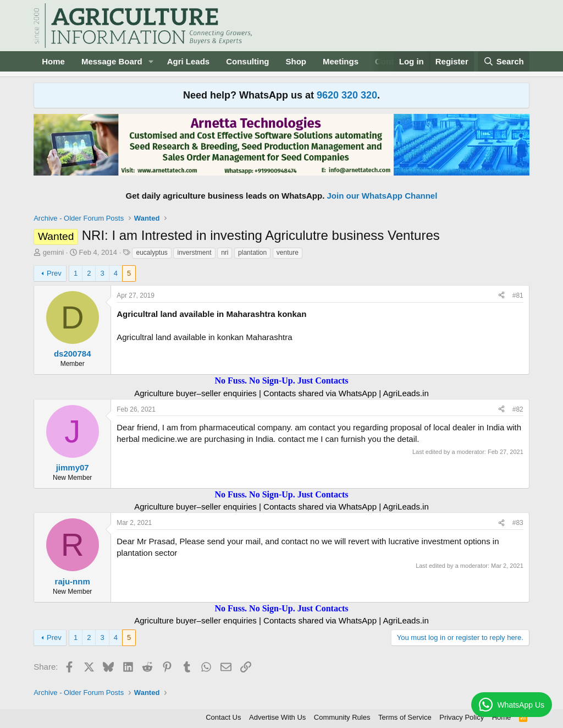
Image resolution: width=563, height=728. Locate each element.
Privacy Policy (462, 717)
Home (53, 61)
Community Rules (342, 717)
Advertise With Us (277, 717)
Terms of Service (405, 717)
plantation (252, 253)
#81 (518, 295)
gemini (53, 252)
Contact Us (223, 717)
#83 (518, 523)
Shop (296, 61)
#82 (518, 409)
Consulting (247, 61)
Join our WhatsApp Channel (382, 196)
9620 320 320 (347, 95)
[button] (151, 61)
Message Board (112, 61)
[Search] (504, 61)
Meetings (341, 61)
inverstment (194, 253)
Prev (54, 273)
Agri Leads (189, 61)
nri (225, 253)
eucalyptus (151, 253)
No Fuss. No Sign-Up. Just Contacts (281, 381)
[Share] (501, 296)
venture (288, 253)
